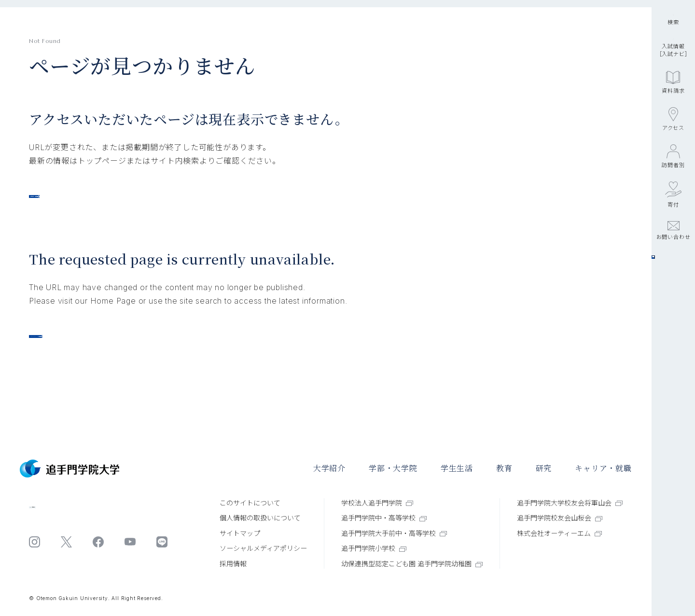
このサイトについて (250, 503)
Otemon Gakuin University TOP (107, 357)
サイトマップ (240, 533)
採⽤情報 (233, 564)
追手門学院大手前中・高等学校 (394, 533)
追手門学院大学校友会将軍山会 (570, 503)
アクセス (673, 188)
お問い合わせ (674, 300)
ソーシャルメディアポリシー (263, 549)
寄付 (673, 264)
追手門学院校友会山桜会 (560, 518)
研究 (544, 469)
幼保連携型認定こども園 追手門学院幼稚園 (412, 564)
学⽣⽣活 (457, 469)
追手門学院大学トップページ (94, 201)
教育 (504, 469)
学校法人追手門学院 (377, 503)
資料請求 (673, 152)
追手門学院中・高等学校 (384, 518)
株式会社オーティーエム (559, 533)
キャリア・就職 (603, 469)
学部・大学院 (393, 469)
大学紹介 (329, 469)
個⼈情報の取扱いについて (260, 518)
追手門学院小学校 (374, 549)
